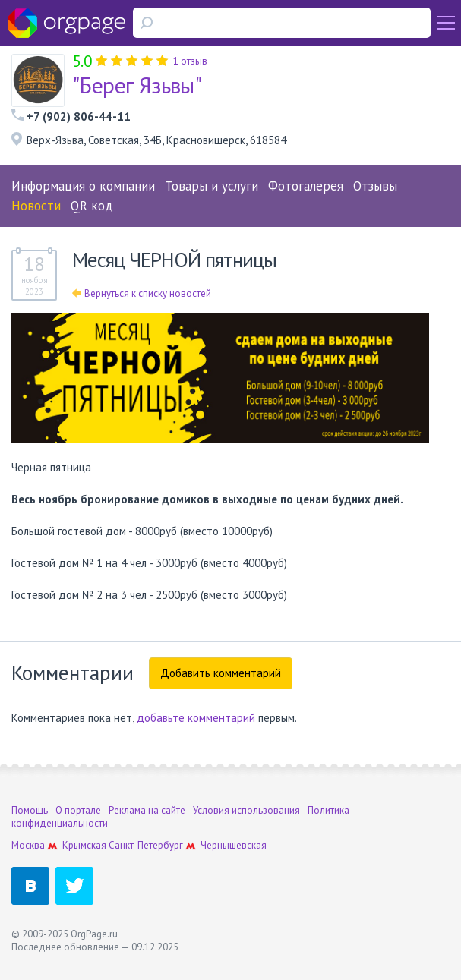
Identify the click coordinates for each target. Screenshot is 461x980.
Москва (28, 845)
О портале (78, 810)
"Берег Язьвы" (137, 85)
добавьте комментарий (196, 718)
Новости (36, 206)
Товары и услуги (212, 186)
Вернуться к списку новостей (142, 293)
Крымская (84, 845)
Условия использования (246, 810)
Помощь (30, 810)
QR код (92, 206)
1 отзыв (190, 61)
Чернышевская (234, 845)
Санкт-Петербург (146, 845)
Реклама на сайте (147, 810)
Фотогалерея (306, 186)
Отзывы (375, 186)
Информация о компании (83, 186)
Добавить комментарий (221, 673)
